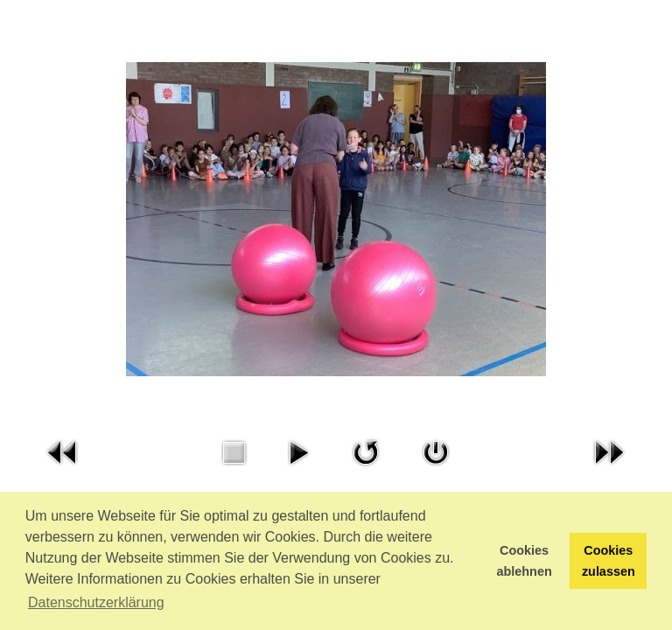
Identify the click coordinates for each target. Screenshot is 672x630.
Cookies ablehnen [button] (525, 561)
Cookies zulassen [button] (609, 561)
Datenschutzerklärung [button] (96, 602)
